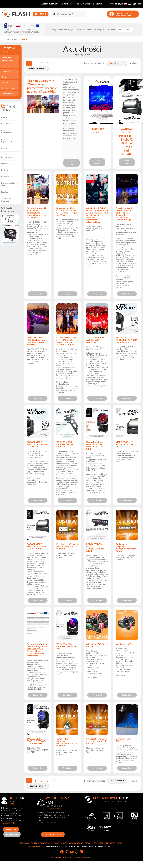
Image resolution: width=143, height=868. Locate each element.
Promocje (6, 66)
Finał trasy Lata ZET (97, 130)
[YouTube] (72, 852)
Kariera (4, 170)
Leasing (4, 192)
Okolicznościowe (9, 88)
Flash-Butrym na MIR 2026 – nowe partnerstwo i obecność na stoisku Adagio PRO (42, 86)
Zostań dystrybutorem (53, 834)
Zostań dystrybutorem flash (55, 4)
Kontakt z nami (101, 843)
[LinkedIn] (81, 852)
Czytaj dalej (71, 163)
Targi (4, 77)
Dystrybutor (7, 93)
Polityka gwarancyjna (72, 843)
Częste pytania (8, 176)
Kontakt (99, 4)
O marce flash (87, 4)
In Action (6, 71)
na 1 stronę (116, 63)
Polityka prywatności (42, 843)
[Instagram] (67, 852)
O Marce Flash (7, 163)
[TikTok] (77, 852)
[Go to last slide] (48, 30)
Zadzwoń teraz (12, 834)
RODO (4, 148)
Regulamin (6, 124)
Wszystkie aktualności (7, 59)
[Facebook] (62, 852)
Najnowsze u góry (37, 68)
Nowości (6, 82)
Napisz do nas (11, 829)
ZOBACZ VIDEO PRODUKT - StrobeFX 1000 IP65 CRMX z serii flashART (127, 141)
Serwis (88, 843)
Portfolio (75, 4)
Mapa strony (116, 843)
